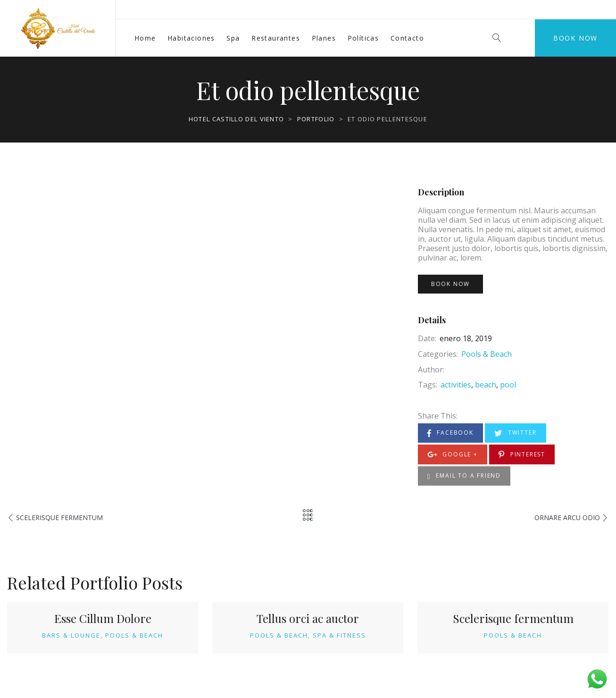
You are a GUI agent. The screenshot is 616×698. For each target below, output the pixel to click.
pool (508, 385)
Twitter (515, 433)
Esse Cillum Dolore (103, 618)
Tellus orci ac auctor (308, 618)
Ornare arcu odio (567, 517)
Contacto (407, 38)
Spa (233, 38)
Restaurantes (276, 38)
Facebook (450, 433)
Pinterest (522, 455)
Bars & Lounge (71, 635)
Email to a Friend (464, 476)
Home (145, 38)
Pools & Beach (487, 354)
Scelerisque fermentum (59, 517)
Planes (324, 38)
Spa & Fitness (339, 635)
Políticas (363, 38)
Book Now (575, 38)
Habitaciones (191, 38)
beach (486, 385)
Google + (453, 455)
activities (456, 385)
